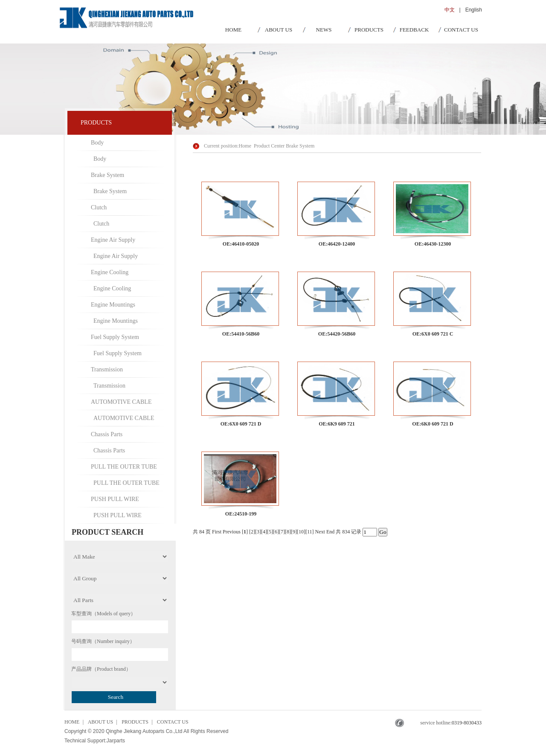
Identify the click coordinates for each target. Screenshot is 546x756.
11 (310, 532)
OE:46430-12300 (433, 244)
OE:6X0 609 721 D (241, 424)
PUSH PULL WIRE (115, 499)
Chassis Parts (107, 434)
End (330, 532)
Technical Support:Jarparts (95, 741)
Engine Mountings (113, 305)
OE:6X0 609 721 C (433, 334)
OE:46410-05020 (241, 244)
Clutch (99, 207)
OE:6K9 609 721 (337, 424)
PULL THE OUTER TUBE (124, 467)
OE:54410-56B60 (241, 334)
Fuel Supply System (115, 337)
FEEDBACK (414, 30)
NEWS (324, 30)
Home (245, 146)
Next (320, 532)
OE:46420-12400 (337, 244)
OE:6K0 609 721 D (433, 424)
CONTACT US (461, 30)
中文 (450, 10)
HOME (233, 30)
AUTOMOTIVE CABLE (121, 402)
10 (301, 532)
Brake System (107, 175)
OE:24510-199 (241, 514)
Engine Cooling (110, 272)
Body (97, 143)
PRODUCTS (369, 30)
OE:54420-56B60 (337, 334)
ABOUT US (279, 30)
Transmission (107, 369)
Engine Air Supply (113, 240)
